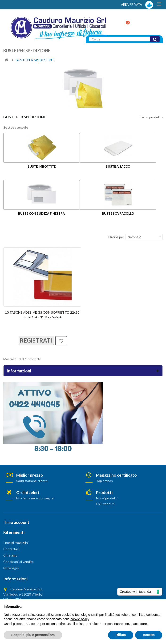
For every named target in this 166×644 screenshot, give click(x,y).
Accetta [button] (149, 635)
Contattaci (11, 549)
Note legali (11, 568)
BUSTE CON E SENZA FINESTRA (41, 213)
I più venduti (105, 504)
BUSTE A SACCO (118, 166)
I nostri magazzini (16, 543)
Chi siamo (10, 555)
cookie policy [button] (80, 619)
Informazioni (19, 371)
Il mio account (16, 522)
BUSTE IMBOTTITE (42, 166)
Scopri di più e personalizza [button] (33, 635)
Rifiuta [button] (121, 635)
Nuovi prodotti (107, 498)
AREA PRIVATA (137, 5)
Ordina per (116, 237)
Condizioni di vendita (18, 562)
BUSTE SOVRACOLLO (118, 213)
